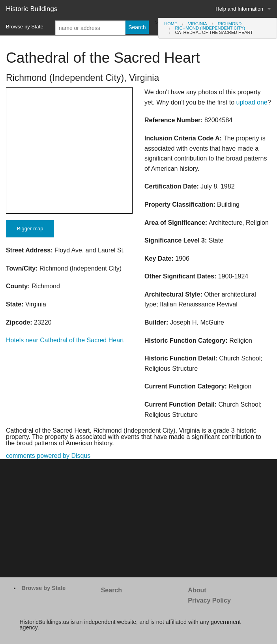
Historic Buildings (32, 9)
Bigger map (30, 229)
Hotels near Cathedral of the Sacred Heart (65, 340)
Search (111, 590)
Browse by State (25, 27)
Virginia (197, 24)
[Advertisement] (138, 518)
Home (171, 24)
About (197, 590)
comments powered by (48, 456)
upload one (252, 102)
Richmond (230, 24)
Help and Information (239, 9)
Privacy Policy (209, 600)
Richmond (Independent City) (210, 28)
